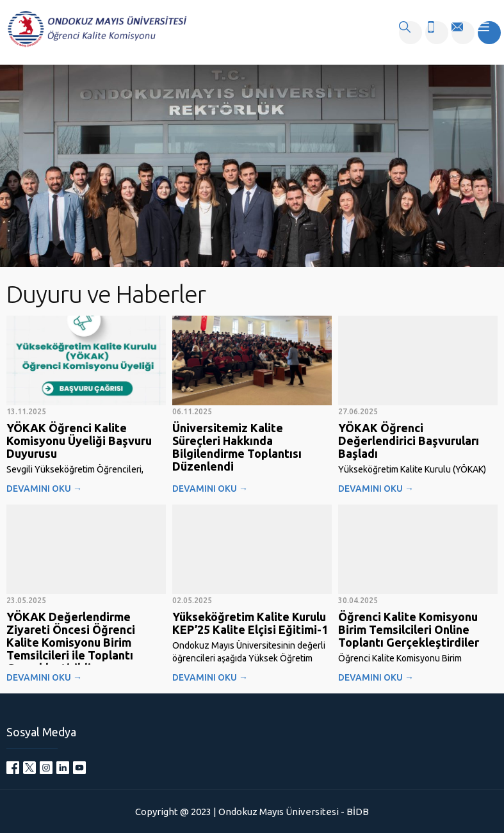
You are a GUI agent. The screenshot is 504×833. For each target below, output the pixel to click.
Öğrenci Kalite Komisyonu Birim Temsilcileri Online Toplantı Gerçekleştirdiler (409, 629)
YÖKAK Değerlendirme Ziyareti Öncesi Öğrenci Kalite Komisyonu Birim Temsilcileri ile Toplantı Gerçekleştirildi (71, 642)
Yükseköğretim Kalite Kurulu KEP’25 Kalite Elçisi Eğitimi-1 (250, 623)
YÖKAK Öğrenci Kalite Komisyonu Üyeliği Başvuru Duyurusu (79, 441)
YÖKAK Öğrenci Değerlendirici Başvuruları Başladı (409, 441)
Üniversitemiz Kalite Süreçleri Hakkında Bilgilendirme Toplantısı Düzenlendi (237, 447)
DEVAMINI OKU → (44, 489)
